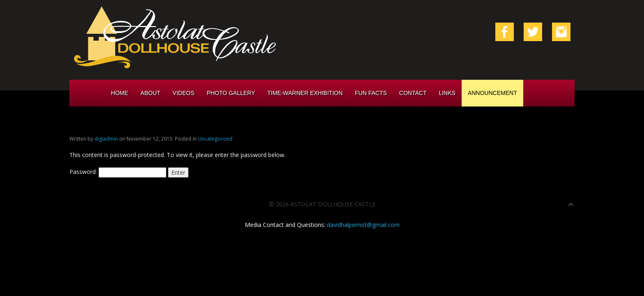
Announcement (492, 93)
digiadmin (106, 139)
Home (120, 93)
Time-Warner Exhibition (305, 93)
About (150, 93)
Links (447, 93)
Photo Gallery (231, 93)
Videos (183, 93)
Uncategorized (215, 139)
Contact (413, 93)
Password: (118, 172)
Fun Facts (371, 93)
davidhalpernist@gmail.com (363, 225)
